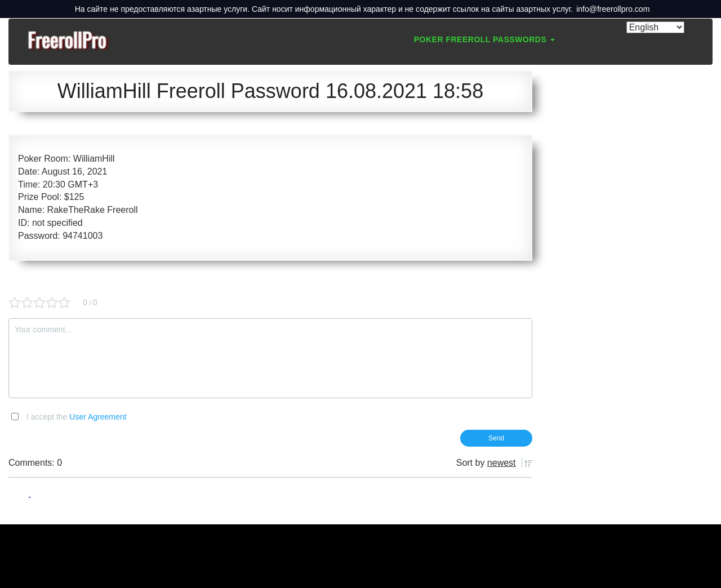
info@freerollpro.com (613, 9)
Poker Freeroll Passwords (484, 39)
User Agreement (98, 417)
